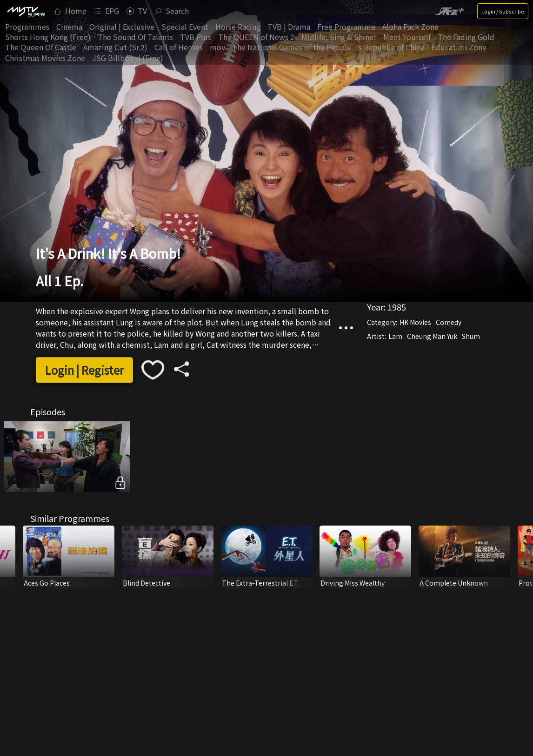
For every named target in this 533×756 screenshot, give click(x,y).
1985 (397, 307)
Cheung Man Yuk (432, 337)
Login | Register (84, 370)
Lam (395, 337)
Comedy (449, 323)
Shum (471, 337)
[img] (26, 11)
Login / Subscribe (503, 11)
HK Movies (415, 323)
